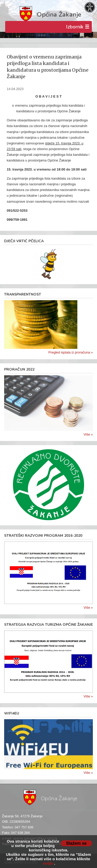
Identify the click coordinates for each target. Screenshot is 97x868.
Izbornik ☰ (78, 27)
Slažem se (76, 843)
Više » (88, 434)
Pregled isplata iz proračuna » (71, 352)
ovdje (48, 863)
